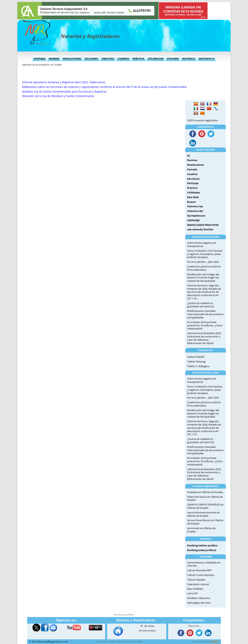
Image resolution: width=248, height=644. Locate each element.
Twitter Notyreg (196, 361)
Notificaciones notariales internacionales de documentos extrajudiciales (205, 314)
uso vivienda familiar (200, 229)
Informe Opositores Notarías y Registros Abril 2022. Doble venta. (64, 82)
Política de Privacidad (121, 642)
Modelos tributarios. (199, 598)
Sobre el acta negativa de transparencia (201, 244)
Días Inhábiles (195, 589)
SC (189, 156)
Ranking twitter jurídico (202, 545)
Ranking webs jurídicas (202, 550)
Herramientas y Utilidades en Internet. (204, 564)
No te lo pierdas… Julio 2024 (203, 262)
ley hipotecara (196, 216)
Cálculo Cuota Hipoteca (201, 575)
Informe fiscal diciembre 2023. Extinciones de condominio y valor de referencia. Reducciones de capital (204, 338)
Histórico (189, 59)
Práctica (138, 59)
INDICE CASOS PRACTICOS (203, 225)
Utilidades (194, 192)
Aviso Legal (101, 642)
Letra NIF (192, 593)
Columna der (195, 211)
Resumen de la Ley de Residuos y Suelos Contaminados (58, 96)
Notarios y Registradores (90, 36)
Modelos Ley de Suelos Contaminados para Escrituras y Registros (64, 91)
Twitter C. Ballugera (198, 366)
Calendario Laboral (198, 584)
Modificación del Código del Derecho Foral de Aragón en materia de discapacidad (203, 278)
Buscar (192, 202)
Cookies (139, 642)
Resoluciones (72, 59)
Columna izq (195, 206)
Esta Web (173, 59)
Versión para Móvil (124, 615)
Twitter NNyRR (196, 357)
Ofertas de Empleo (213, 492)
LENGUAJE (193, 220)
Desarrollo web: (206, 642)
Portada (40, 59)
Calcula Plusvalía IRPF (199, 570)
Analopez (192, 492)
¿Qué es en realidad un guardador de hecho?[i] (201, 305)
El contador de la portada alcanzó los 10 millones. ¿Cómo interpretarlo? (205, 325)
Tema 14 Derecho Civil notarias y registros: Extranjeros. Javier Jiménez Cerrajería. (205, 254)
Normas (54, 59)
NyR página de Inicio (199, 603)
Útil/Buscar (156, 59)
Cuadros (123, 59)
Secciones (91, 59)
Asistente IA (206, 59)
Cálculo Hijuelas (196, 580)
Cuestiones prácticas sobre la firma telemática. (204, 268)
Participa (108, 59)
